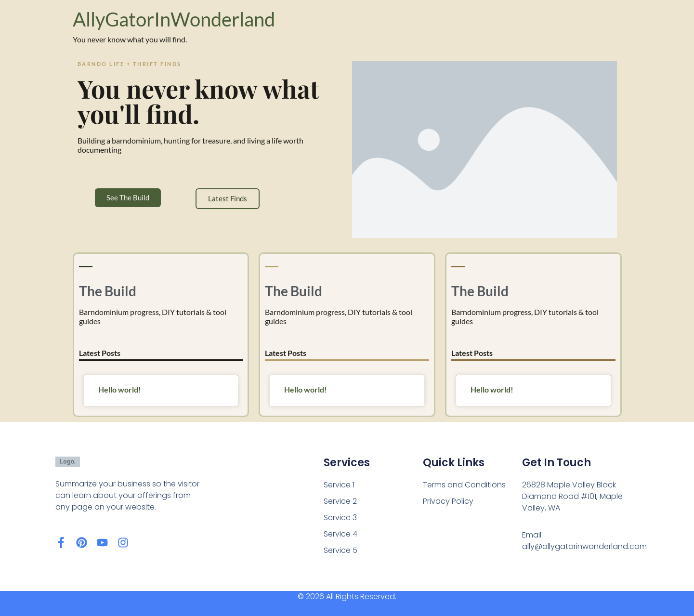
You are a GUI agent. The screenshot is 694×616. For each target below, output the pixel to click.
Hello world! (120, 389)
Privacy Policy (448, 501)
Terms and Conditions (464, 485)
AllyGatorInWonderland (174, 19)
